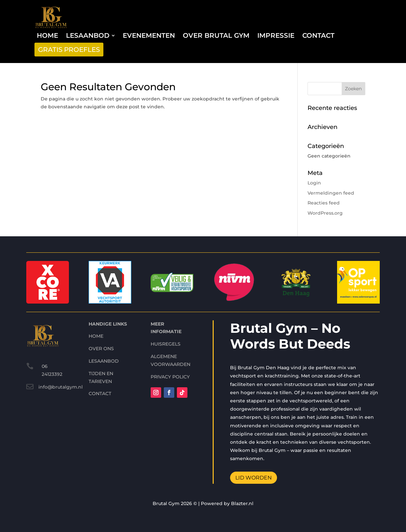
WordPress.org (325, 213)
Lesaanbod (104, 332)
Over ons (101, 320)
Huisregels (166, 316)
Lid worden (254, 449)
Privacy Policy (170, 348)
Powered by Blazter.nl (227, 503)
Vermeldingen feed (331, 193)
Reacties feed (324, 203)
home (96, 308)
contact (100, 365)
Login (314, 183)
